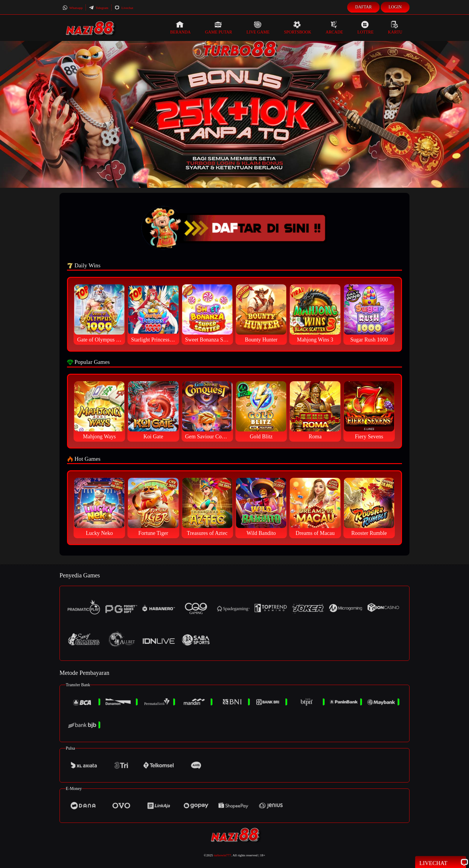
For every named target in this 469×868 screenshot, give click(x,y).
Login (395, 7)
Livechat (124, 8)
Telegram (99, 8)
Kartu (395, 28)
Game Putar (218, 28)
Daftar (363, 7)
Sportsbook (297, 28)
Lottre (366, 28)
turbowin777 (222, 855)
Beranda (180, 28)
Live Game (258, 28)
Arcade (334, 28)
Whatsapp (73, 8)
